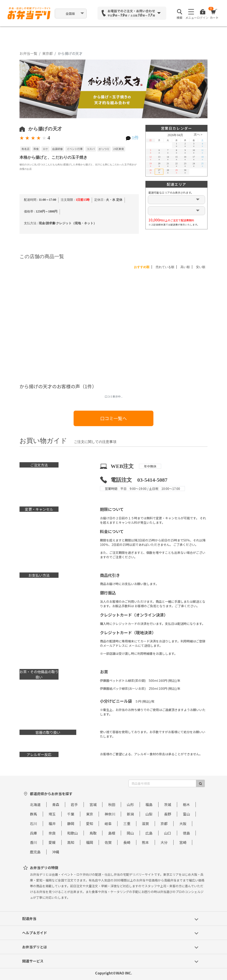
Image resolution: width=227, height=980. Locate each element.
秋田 (112, 804)
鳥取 (93, 833)
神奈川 (110, 814)
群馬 (33, 814)
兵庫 (33, 833)
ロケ (45, 149)
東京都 (47, 53)
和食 (36, 149)
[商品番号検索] (162, 783)
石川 (33, 823)
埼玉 (52, 814)
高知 (71, 842)
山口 (168, 833)
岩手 (74, 804)
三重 (127, 823)
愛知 (90, 823)
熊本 (145, 842)
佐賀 (108, 842)
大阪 (183, 823)
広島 (149, 833)
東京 (90, 814)
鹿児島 (35, 852)
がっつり (104, 149)
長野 (168, 814)
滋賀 (145, 823)
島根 (112, 833)
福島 (149, 804)
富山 (186, 814)
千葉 (71, 814)
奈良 (52, 833)
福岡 (90, 842)
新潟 (130, 814)
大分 (164, 842)
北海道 (35, 804)
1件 (135, 138)
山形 (130, 804)
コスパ (91, 149)
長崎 (127, 842)
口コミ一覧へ (113, 418)
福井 (52, 823)
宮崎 (183, 842)
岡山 (130, 833)
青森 (56, 804)
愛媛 (52, 842)
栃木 (186, 804)
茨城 (168, 804)
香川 (33, 842)
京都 (164, 823)
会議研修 (57, 149)
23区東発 (119, 149)
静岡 (71, 823)
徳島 (186, 833)
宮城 (93, 804)
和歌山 (72, 833)
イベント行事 (75, 149)
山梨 (149, 814)
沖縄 (56, 852)
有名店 (25, 149)
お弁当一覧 (28, 53)
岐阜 (108, 823)
